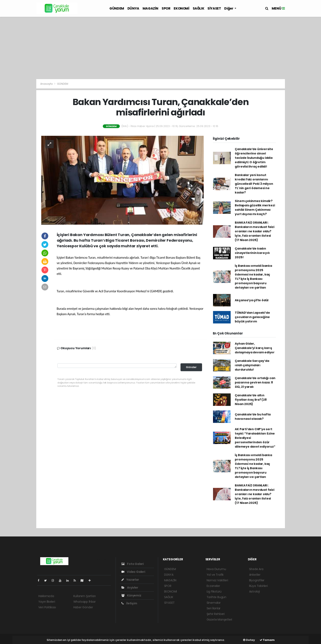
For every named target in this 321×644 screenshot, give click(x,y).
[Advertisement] (161, 48)
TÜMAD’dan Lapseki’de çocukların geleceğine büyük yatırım (252, 317)
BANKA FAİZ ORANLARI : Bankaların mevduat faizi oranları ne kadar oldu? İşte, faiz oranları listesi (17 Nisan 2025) (254, 231)
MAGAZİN (150, 8)
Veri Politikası (47, 607)
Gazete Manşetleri (219, 620)
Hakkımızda (46, 596)
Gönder (191, 367)
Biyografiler (257, 580)
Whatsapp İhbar (85, 602)
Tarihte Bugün (217, 597)
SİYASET (214, 8)
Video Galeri (133, 572)
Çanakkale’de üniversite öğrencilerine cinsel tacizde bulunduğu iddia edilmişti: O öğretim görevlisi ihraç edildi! (254, 158)
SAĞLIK (199, 8)
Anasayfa (47, 84)
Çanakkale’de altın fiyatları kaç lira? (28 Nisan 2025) (251, 400)
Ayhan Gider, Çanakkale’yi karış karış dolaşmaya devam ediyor (255, 348)
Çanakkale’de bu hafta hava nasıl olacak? (253, 417)
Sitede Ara (256, 569)
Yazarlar (130, 580)
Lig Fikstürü (214, 591)
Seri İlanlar (214, 608)
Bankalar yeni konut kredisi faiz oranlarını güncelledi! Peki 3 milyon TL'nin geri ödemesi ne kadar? (254, 184)
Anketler (255, 575)
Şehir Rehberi (216, 614)
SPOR (166, 8)
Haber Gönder (83, 607)
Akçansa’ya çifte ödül (252, 300)
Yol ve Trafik (215, 575)
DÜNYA (133, 8)
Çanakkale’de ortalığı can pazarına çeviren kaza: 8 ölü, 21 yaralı (255, 382)
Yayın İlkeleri (47, 602)
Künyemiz (131, 595)
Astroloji (254, 591)
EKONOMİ (181, 8)
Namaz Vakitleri (217, 580)
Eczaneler (213, 586)
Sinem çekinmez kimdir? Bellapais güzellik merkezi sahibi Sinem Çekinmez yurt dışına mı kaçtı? (255, 208)
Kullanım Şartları (85, 596)
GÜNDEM (117, 8)
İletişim (129, 603)
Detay (249, 640)
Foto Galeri (133, 564)
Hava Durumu (216, 569)
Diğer (229, 8)
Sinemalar (214, 603)
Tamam (267, 640)
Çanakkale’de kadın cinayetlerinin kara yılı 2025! (252, 253)
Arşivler (130, 588)
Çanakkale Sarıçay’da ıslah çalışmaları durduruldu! (252, 365)
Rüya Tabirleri (258, 586)
